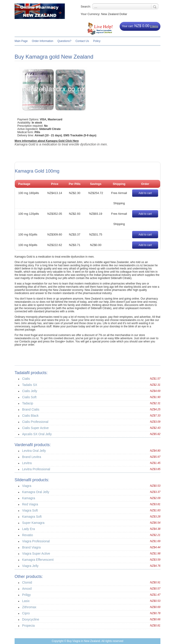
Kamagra (29, 498)
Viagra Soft (30, 510)
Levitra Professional (36, 469)
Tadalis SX (30, 385)
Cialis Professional (35, 422)
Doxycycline (31, 619)
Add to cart (145, 193)
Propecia (28, 626)
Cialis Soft (29, 397)
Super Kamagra (33, 523)
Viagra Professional (36, 541)
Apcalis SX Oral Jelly (37, 434)
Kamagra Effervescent (38, 560)
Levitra (27, 463)
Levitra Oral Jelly (34, 451)
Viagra (27, 486)
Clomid (27, 582)
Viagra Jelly (30, 566)
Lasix (26, 601)
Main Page (21, 41)
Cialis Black (30, 416)
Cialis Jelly (30, 391)
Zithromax (29, 607)
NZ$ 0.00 (142, 26)
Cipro (26, 613)
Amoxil (27, 589)
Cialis (26, 379)
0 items (154, 26)
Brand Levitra (32, 457)
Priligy (26, 595)
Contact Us (82, 41)
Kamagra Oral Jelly (36, 492)
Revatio (27, 535)
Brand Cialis (31, 409)
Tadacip (28, 403)
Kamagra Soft (32, 517)
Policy (97, 41)
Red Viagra (30, 504)
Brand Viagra (31, 547)
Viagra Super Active (36, 553)
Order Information (43, 41)
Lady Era (28, 529)
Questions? (64, 41)
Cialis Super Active (35, 428)
